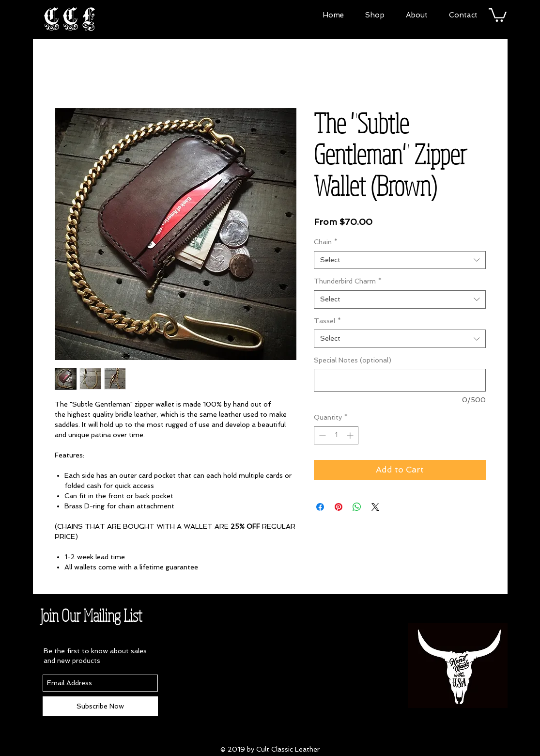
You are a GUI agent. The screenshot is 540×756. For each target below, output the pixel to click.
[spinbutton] (336, 435)
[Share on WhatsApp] (357, 507)
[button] (375, 14)
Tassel (327, 321)
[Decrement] (321, 435)
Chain (326, 242)
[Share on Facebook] (320, 507)
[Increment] (351, 435)
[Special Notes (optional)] (400, 380)
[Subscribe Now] (100, 706)
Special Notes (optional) (353, 360)
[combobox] (400, 260)
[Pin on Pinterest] (339, 507)
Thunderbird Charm (348, 281)
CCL (71, 17)
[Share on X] (375, 507)
